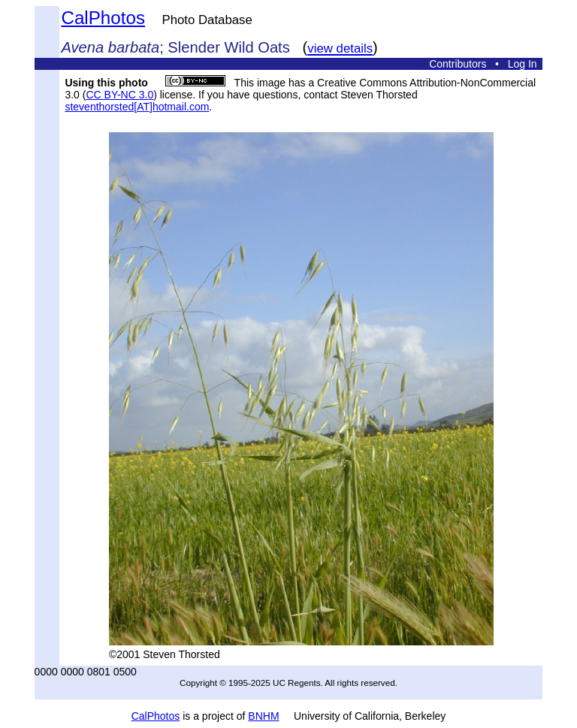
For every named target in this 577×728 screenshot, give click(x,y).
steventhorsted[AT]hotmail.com (137, 107)
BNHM (263, 716)
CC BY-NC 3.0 (119, 95)
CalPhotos (103, 18)
